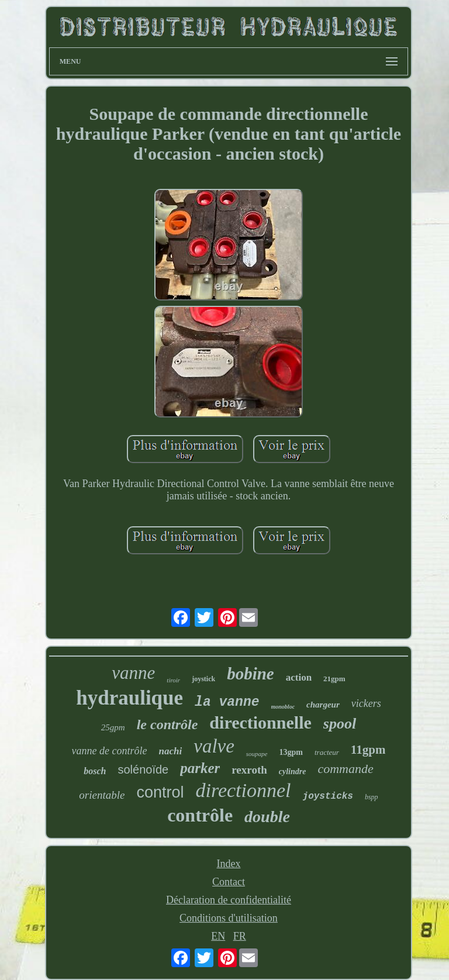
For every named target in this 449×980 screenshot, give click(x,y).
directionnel (244, 790)
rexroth (249, 770)
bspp (372, 797)
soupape (257, 754)
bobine (251, 674)
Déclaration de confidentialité (229, 900)
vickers (366, 703)
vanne (133, 673)
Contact (229, 882)
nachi (171, 751)
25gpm (113, 727)
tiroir (173, 680)
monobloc (283, 707)
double (267, 817)
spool (340, 724)
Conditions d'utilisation (229, 918)
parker (200, 768)
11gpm (368, 750)
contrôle (200, 815)
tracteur (327, 752)
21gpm (334, 679)
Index (228, 864)
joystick (203, 679)
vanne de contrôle (110, 751)
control (160, 792)
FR (240, 936)
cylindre (293, 772)
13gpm (291, 752)
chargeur (323, 705)
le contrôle (167, 724)
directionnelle (260, 722)
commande (345, 769)
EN (218, 936)
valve (214, 746)
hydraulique (129, 698)
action (299, 677)
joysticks (328, 796)
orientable (102, 795)
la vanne (227, 702)
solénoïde (143, 769)
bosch (95, 771)
